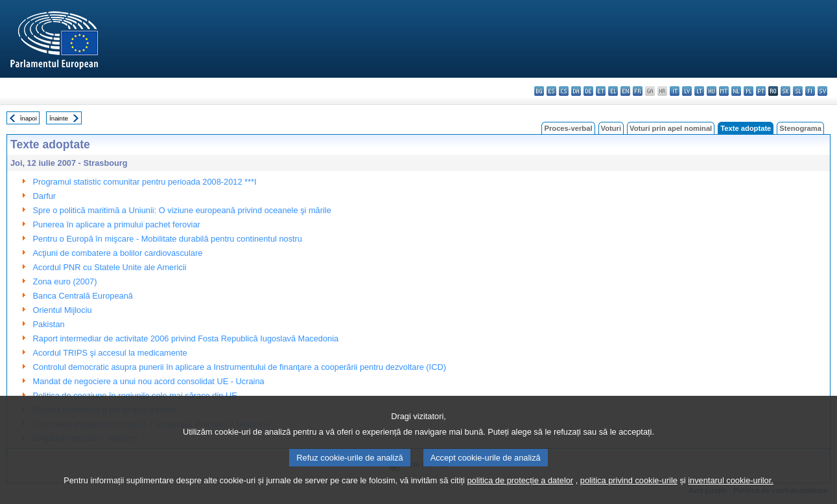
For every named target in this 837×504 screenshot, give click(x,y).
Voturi (611, 128)
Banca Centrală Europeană (83, 296)
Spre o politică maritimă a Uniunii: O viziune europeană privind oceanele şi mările (182, 210)
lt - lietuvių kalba (699, 91)
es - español (551, 91)
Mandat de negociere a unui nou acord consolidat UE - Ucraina (149, 381)
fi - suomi (810, 91)
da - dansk (576, 91)
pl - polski (749, 91)
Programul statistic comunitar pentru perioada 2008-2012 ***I (145, 182)
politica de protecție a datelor (520, 496)
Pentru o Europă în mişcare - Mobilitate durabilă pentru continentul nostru (168, 239)
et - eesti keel (601, 91)
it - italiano (675, 91)
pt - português (761, 91)
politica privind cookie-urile (629, 496)
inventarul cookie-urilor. (731, 496)
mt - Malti (724, 91)
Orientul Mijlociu (63, 310)
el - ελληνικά (613, 91)
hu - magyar (712, 91)
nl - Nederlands (736, 91)
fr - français (638, 91)
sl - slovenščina (798, 91)
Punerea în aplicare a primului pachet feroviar (117, 224)
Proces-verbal (568, 128)
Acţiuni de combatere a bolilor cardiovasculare (118, 253)
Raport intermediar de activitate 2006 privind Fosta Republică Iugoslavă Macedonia (186, 338)
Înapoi (29, 118)
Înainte (59, 118)
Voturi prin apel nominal (671, 128)
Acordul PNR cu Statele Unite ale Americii (110, 267)
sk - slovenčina (785, 91)
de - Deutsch (588, 91)
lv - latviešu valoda (687, 91)
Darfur (45, 196)
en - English (625, 91)
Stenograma (800, 128)
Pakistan (49, 324)
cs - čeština (564, 91)
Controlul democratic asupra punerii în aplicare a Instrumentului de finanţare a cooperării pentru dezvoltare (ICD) (240, 367)
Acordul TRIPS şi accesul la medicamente (110, 353)
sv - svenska (822, 91)
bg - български (539, 91)
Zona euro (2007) (65, 281)
